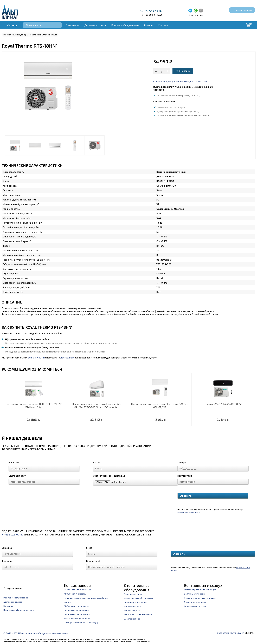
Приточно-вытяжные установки (200, 598)
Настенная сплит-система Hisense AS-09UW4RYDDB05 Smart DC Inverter (97, 406)
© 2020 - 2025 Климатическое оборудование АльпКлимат (36, 633)
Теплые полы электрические (138, 615)
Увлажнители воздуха (195, 606)
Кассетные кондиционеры (77, 618)
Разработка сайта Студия (230, 633)
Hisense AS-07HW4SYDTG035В (223, 404)
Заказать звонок (244, 10)
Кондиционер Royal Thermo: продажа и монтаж (180, 81)
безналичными (36, 358)
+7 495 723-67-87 (12, 534)
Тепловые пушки (132, 610)
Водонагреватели (133, 594)
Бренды (149, 25)
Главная (7, 35)
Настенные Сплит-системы (43, 35)
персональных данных (188, 512)
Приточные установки (195, 602)
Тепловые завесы (133, 606)
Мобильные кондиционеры (77, 606)
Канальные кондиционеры (77, 614)
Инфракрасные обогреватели (139, 598)
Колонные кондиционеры (76, 610)
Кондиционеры (21, 35)
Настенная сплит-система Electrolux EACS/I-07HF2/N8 (160, 406)
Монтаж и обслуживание (125, 25)
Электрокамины (132, 619)
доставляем (67, 358)
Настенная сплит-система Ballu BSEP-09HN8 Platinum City (33, 406)
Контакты (164, 25)
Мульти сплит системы (75, 594)
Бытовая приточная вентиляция (200, 590)
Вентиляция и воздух (203, 585)
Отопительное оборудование (137, 588)
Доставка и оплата (95, 25)
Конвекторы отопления (136, 602)
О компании (73, 25)
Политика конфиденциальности (19, 610)
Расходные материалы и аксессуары (82, 622)
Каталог (12, 25)
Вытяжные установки (195, 594)
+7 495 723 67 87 (150, 11)
